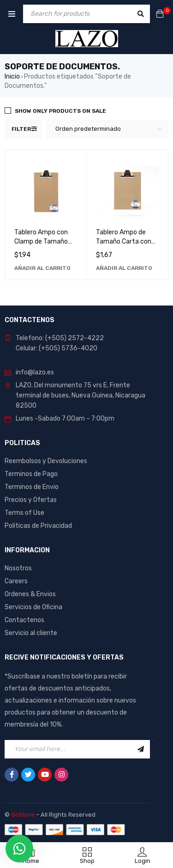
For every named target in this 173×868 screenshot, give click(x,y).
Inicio (12, 76)
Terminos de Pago (31, 474)
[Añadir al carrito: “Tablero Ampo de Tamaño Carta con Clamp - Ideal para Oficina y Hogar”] (124, 268)
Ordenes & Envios (30, 594)
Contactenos (24, 620)
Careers (16, 581)
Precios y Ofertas (31, 500)
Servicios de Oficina (33, 607)
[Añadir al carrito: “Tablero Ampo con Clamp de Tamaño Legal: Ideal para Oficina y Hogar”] (42, 268)
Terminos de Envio (32, 487)
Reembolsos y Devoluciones (46, 461)
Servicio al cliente (31, 633)
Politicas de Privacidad (38, 526)
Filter (21, 129)
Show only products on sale (60, 111)
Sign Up (141, 749)
